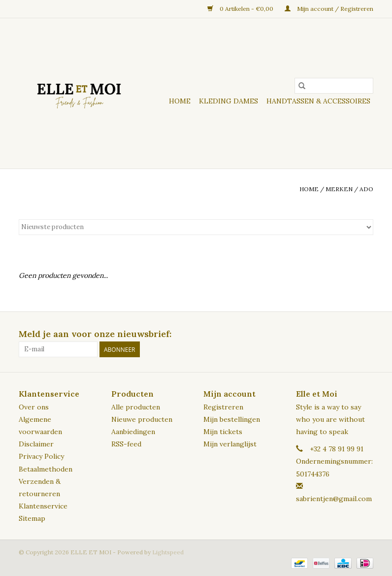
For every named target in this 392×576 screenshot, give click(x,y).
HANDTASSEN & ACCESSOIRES (318, 101)
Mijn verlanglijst (230, 444)
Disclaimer (36, 444)
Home (180, 101)
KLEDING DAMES (229, 101)
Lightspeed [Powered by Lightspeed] (168, 552)
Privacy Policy (41, 456)
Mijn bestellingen (232, 419)
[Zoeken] (334, 86)
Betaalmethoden (46, 469)
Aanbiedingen (133, 432)
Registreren (223, 407)
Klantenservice (43, 506)
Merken (339, 189)
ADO (366, 189)
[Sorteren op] (196, 227)
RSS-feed (126, 444)
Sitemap (32, 518)
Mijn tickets (223, 432)
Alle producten (136, 407)
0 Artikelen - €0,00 (241, 9)
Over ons (34, 407)
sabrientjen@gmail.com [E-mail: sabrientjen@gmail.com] (334, 499)
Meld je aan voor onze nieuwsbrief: (95, 334)
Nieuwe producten (142, 419)
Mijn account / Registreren (329, 9)
